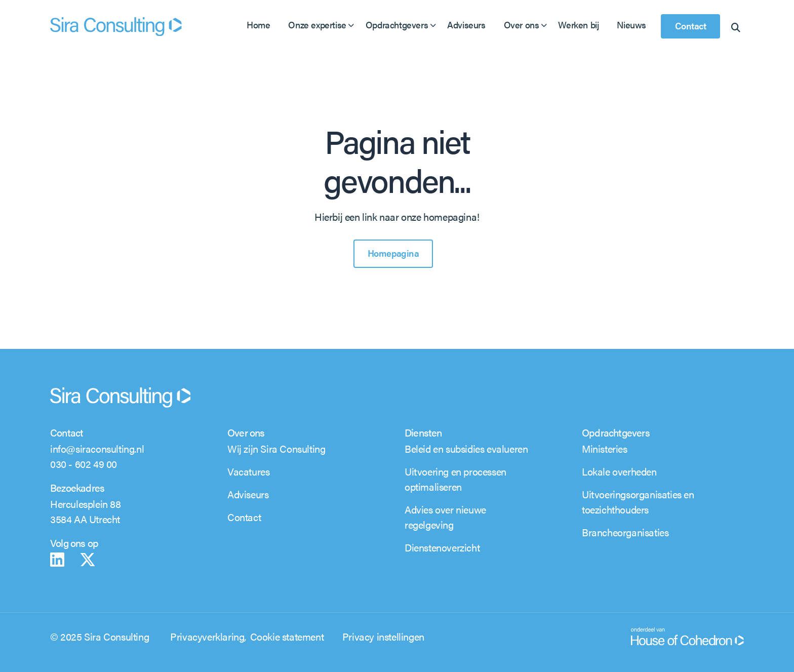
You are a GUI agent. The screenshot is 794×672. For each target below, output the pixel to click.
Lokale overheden (619, 471)
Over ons (522, 25)
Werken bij (578, 25)
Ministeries (605, 448)
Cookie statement (287, 636)
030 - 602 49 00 (84, 464)
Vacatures (248, 471)
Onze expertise (317, 25)
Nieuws (631, 25)
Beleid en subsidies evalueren (466, 448)
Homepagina (393, 253)
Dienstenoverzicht (442, 547)
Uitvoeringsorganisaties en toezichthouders (638, 502)
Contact (690, 26)
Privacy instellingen (383, 636)
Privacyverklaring (207, 636)
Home (258, 25)
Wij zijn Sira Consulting (276, 448)
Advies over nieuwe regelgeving (445, 517)
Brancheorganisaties (625, 532)
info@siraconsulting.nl (97, 448)
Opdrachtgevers (397, 25)
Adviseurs (466, 25)
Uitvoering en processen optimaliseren (455, 479)
